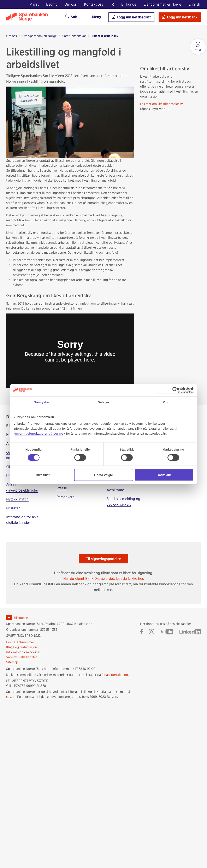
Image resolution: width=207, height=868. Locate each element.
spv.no (11, 697)
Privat (34, 4)
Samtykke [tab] (42, 402)
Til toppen (21, 618)
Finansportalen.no (115, 675)
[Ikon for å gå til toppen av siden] (9, 617)
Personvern (66, 497)
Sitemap (12, 662)
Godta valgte (104, 475)
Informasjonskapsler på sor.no (39, 433)
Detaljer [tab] (103, 402)
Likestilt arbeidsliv (105, 36)
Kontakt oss (94, 4)
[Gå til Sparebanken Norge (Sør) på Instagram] (152, 632)
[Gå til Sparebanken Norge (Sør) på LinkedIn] (190, 632)
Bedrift (52, 4)
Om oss (70, 4)
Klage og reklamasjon (22, 647)
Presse (62, 488)
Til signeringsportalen (104, 559)
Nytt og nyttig (17, 499)
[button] (198, 47)
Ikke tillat (43, 475)
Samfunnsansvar (74, 36)
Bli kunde (129, 4)
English (194, 4)
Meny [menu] (94, 17)
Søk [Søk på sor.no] (71, 17)
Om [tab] (165, 402)
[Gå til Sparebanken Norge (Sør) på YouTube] (167, 632)
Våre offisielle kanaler (22, 657)
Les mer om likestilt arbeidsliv (161, 104)
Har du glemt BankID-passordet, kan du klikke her (103, 578)
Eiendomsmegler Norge (162, 4)
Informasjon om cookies (23, 652)
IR (112, 4)
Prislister (13, 508)
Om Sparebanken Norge (40, 36)
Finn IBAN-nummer (20, 642)
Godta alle (164, 475)
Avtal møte (115, 490)
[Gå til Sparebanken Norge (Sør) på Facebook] (141, 632)
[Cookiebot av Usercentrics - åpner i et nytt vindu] (175, 390)
